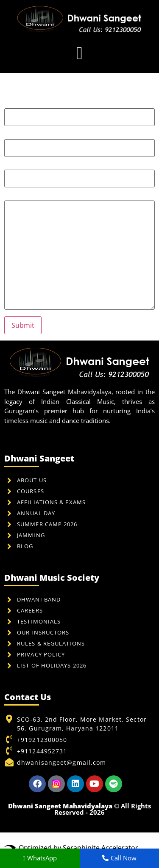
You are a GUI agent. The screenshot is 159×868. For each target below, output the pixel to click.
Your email (79, 143)
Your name (79, 112)
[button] (79, 53)
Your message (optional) (79, 252)
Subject (79, 173)
